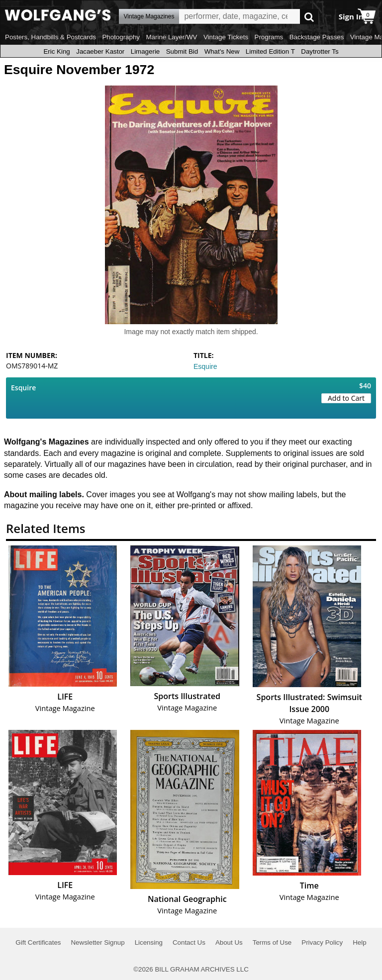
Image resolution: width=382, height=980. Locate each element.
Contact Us (189, 942)
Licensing (149, 942)
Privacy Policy (322, 942)
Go (309, 17)
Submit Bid (182, 51)
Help (359, 942)
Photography (121, 37)
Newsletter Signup (97, 942)
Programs (269, 37)
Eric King (56, 51)
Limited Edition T (270, 51)
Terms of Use (272, 942)
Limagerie (145, 51)
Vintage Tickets (226, 37)
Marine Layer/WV (171, 37)
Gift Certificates (38, 942)
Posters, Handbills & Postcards (50, 37)
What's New (222, 51)
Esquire (205, 366)
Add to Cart (346, 398)
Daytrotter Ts (320, 51)
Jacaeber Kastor (100, 51)
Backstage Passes (317, 37)
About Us (229, 942)
